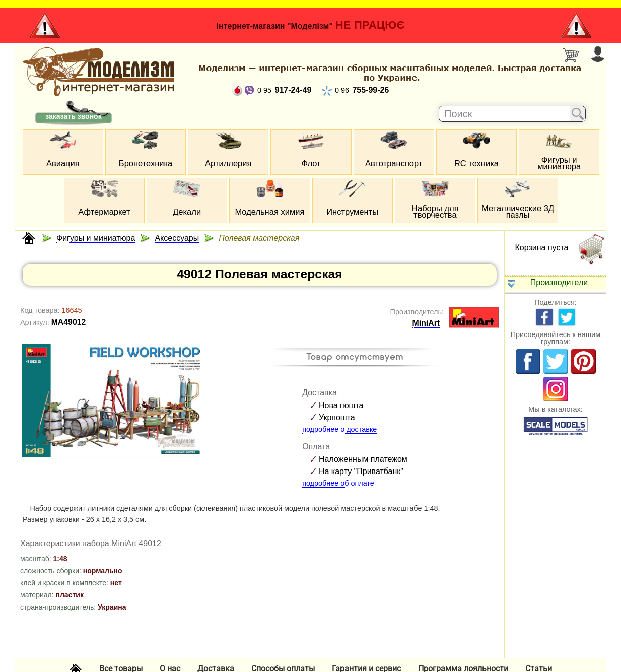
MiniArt (426, 323)
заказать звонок (73, 116)
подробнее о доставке (339, 429)
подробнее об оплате (338, 483)
